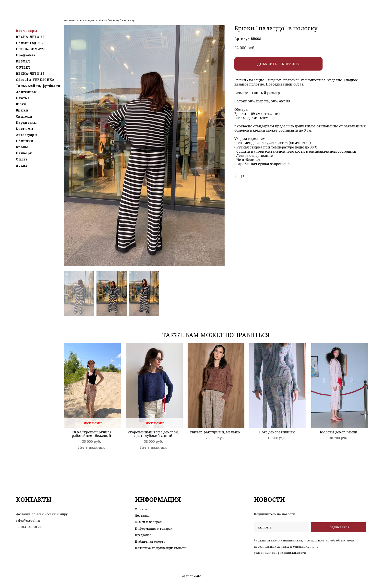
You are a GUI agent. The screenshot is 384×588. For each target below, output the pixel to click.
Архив (22, 165)
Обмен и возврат (148, 522)
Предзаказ (26, 55)
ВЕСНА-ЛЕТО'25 (30, 73)
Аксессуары (27, 135)
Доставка (142, 516)
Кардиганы (26, 122)
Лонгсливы (26, 92)
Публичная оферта (150, 542)
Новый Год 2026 (31, 43)
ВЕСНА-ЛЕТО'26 (30, 37)
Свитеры (24, 116)
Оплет (22, 159)
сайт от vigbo (192, 576)
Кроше (22, 147)
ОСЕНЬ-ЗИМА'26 (31, 49)
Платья (23, 98)
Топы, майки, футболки (38, 86)
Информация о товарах (154, 529)
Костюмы (25, 129)
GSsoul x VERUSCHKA (35, 80)
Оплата (141, 509)
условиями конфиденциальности (280, 553)
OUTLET (23, 67)
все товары (87, 20)
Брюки (22, 110)
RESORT (23, 61)
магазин (69, 20)
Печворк (24, 153)
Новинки (24, 141)
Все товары (27, 31)
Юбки (21, 104)
